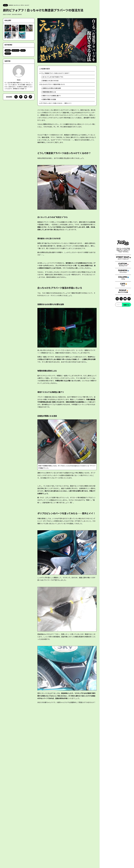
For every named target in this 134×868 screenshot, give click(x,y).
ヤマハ (25, 5)
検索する (126, 466)
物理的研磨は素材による (50, 94)
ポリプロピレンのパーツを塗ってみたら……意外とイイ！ (58, 107)
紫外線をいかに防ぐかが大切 (51, 82)
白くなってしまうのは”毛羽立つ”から (54, 78)
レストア (30, 5)
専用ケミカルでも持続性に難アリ (53, 99)
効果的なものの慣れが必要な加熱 (53, 90)
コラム (6, 5)
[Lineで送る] (26, 97)
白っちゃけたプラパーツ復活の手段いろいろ (54, 86)
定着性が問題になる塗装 (50, 103)
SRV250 (12, 5)
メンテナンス (19, 5)
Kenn (19, 80)
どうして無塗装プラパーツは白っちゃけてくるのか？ (56, 73)
